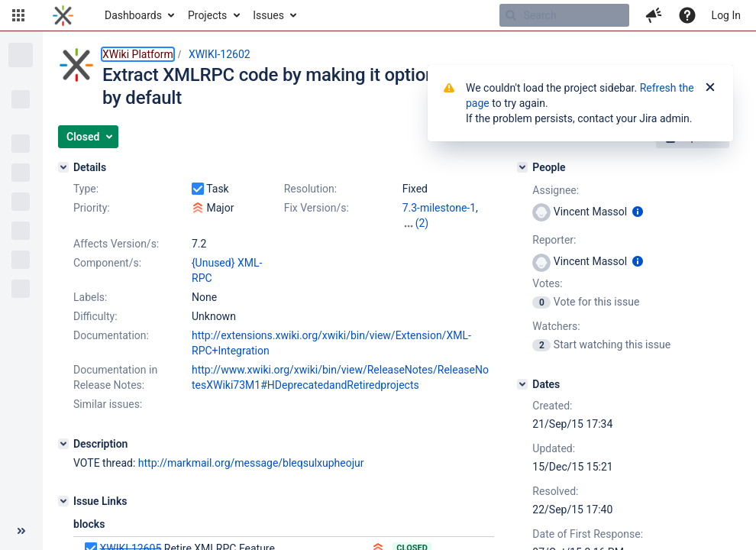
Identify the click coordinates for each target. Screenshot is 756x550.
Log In (726, 15)
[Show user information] (638, 212)
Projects (207, 15)
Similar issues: (108, 404)
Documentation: (111, 335)
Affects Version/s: (116, 244)
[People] (522, 167)
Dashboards (133, 15)
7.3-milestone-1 (439, 208)
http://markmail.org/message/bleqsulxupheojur (251, 463)
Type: (86, 189)
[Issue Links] (63, 501)
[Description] (63, 444)
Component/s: (107, 263)
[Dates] (522, 384)
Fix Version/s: (317, 208)
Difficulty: (95, 316)
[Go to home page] (63, 15)
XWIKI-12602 (220, 54)
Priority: (92, 208)
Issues (268, 15)
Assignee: (556, 190)
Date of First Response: (588, 534)
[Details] (63, 167)
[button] (18, 15)
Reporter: (554, 240)
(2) (422, 223)
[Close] (710, 88)
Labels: (90, 297)
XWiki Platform (138, 54)
